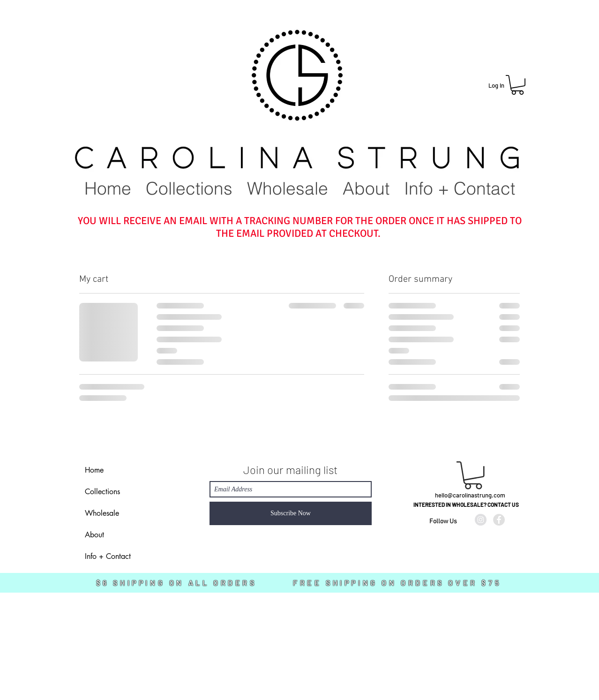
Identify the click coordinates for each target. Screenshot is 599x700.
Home (94, 470)
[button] (517, 85)
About (94, 535)
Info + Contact (108, 556)
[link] (473, 475)
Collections (102, 492)
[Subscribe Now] (291, 513)
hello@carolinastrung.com (470, 495)
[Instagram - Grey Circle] (481, 520)
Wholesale (102, 513)
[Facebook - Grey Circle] (499, 520)
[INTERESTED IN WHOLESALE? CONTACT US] (466, 505)
